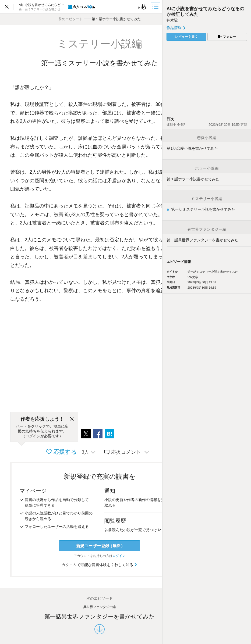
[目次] (156, 7)
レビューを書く (186, 37)
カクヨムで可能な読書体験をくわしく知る (100, 565)
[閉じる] (72, 419)
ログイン (119, 556)
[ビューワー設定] (142, 7)
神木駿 (172, 20)
